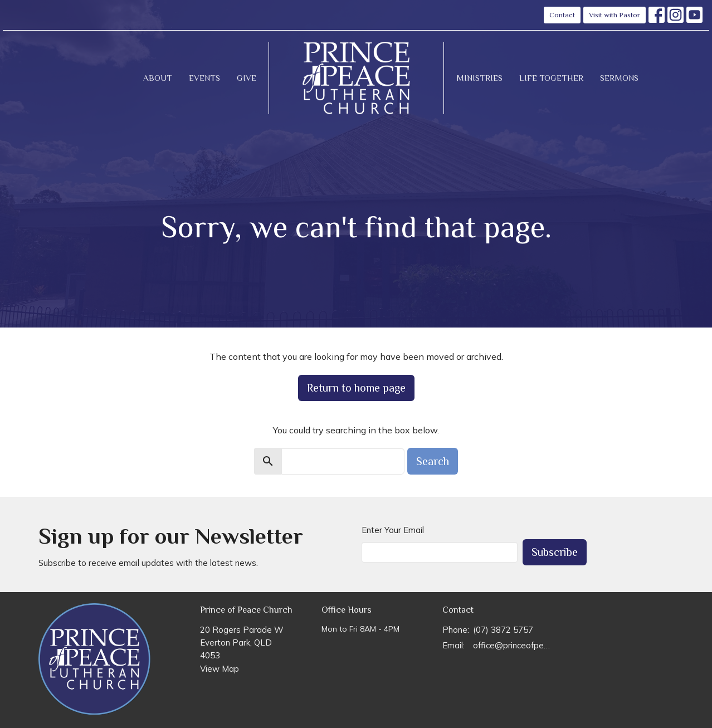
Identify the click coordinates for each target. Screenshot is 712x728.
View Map (220, 669)
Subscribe (555, 552)
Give (247, 78)
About (158, 78)
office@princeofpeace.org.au (513, 645)
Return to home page (356, 388)
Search (433, 461)
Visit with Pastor (615, 15)
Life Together (551, 78)
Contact (562, 15)
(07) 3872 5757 (503, 630)
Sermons (619, 78)
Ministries (479, 78)
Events (204, 78)
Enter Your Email (393, 530)
